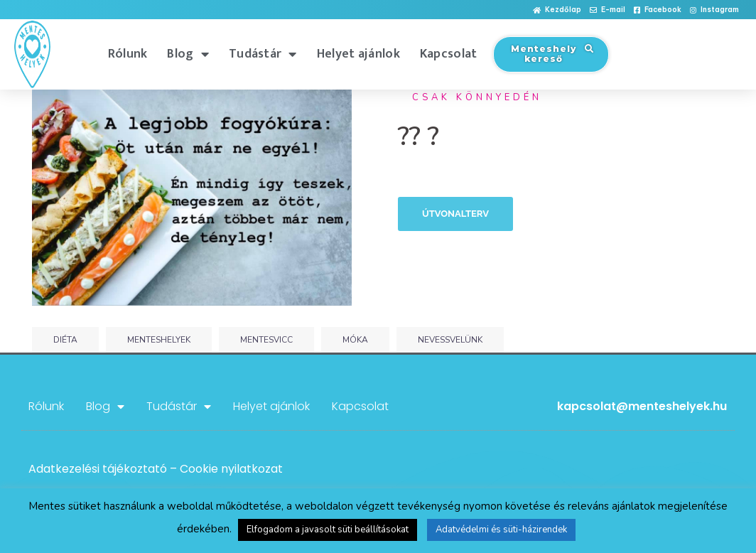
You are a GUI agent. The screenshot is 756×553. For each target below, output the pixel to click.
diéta (65, 340)
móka (355, 340)
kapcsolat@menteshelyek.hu (642, 406)
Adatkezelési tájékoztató (98, 469)
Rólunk (128, 54)
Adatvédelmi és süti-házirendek (501, 530)
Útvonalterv (455, 214)
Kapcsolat (449, 54)
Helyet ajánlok (358, 54)
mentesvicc (266, 340)
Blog (188, 54)
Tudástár (263, 54)
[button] (557, 10)
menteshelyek (159, 340)
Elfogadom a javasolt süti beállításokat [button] (328, 530)
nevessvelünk (450, 340)
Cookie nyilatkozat (231, 469)
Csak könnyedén (477, 97)
